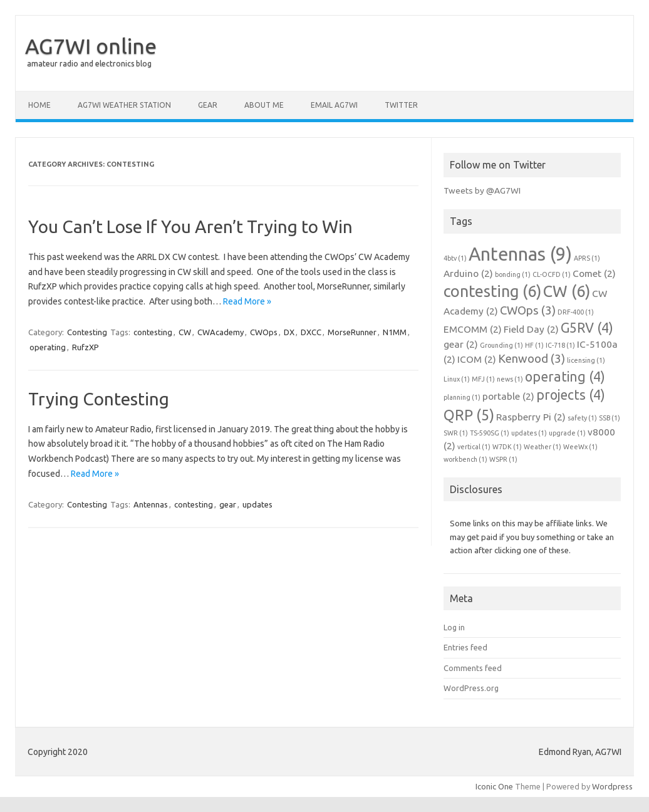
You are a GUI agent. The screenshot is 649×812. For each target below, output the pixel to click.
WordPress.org (471, 688)
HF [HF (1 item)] (534, 345)
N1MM (395, 332)
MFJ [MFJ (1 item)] (483, 379)
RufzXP (86, 347)
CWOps (264, 332)
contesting (153, 332)
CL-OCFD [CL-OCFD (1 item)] (552, 274)
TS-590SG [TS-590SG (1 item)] (490, 433)
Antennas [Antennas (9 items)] (520, 254)
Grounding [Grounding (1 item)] (501, 345)
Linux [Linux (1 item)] (457, 379)
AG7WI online (91, 46)
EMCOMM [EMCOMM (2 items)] (473, 329)
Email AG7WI (334, 105)
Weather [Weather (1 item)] (543, 447)
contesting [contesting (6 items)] (492, 291)
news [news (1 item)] (510, 379)
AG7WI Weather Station (124, 105)
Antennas (151, 504)
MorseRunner (352, 332)
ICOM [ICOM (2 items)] (477, 359)
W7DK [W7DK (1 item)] (507, 447)
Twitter (401, 105)
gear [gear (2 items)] (461, 344)
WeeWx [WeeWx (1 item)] (580, 447)
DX (289, 332)
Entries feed (465, 647)
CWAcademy (221, 332)
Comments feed (473, 668)
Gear (208, 105)
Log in (454, 627)
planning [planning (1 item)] (462, 397)
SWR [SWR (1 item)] (456, 433)
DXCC (311, 332)
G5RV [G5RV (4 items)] (587, 328)
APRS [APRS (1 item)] (587, 258)
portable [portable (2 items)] (508, 396)
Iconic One (494, 786)
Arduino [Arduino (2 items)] (468, 273)
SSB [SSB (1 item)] (610, 418)
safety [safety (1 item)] (582, 418)
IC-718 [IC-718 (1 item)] (560, 345)
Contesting (87, 332)
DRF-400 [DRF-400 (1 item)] (576, 312)
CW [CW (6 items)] (567, 291)
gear (228, 504)
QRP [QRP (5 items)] (469, 415)
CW (185, 332)
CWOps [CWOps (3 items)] (528, 310)
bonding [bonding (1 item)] (513, 274)
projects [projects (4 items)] (571, 395)
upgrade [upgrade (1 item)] (567, 433)
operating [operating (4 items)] (565, 377)
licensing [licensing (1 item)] (586, 360)
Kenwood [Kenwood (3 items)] (532, 359)
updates (257, 504)
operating (48, 347)
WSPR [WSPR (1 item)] (503, 459)
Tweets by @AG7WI (482, 190)
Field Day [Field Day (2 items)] (531, 329)
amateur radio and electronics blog (89, 64)
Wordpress (612, 786)
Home (39, 105)
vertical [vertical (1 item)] (474, 447)
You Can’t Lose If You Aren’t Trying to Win (190, 226)
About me (264, 105)
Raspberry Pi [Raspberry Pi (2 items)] (531, 417)
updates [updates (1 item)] (529, 433)
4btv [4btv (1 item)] (455, 258)
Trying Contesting (99, 399)
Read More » (247, 301)
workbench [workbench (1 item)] (465, 459)
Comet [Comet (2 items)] (594, 273)
